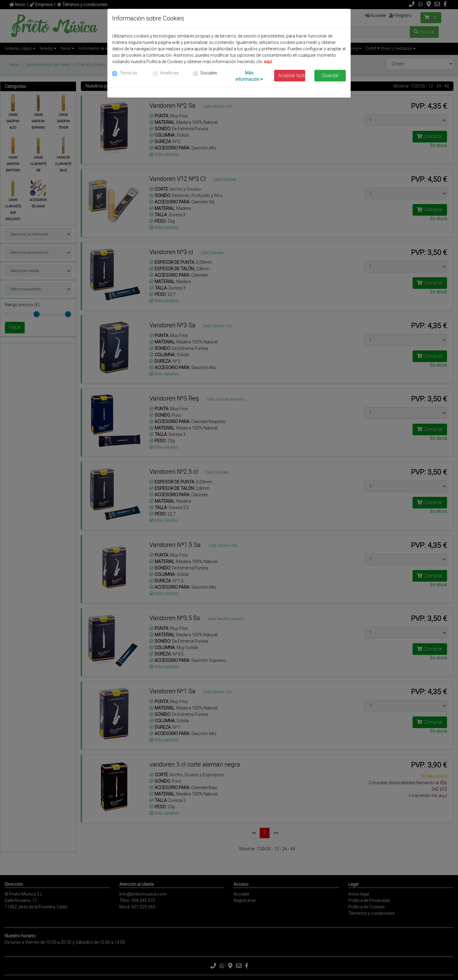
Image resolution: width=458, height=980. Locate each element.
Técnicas (128, 73)
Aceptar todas (292, 75)
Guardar (330, 75)
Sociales (209, 73)
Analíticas (170, 73)
